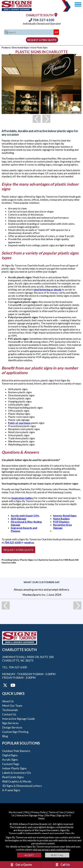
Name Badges (61, 519)
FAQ (27, 812)
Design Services (12, 727)
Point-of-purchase (19, 423)
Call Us (62, 865)
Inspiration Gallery (23, 498)
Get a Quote (21, 865)
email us (29, 542)
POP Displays (61, 522)
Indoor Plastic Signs (14, 768)
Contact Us (9, 714)
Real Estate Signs (13, 777)
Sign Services (10, 723)
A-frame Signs (11, 790)
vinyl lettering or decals (47, 289)
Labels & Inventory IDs (17, 773)
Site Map (50, 815)
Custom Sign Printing (15, 732)
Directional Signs (20, 48)
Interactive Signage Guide (18, 719)
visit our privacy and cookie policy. (52, 849)
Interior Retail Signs (65, 515)
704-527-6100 (41, 20)
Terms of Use (56, 812)
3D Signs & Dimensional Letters (22, 786)
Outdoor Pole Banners (16, 751)
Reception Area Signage (62, 526)
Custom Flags (11, 764)
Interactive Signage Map (30, 815)
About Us (8, 701)
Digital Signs (10, 755)
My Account (16, 812)
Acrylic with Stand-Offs (25, 515)
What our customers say (42, 582)
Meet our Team (12, 706)
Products (6, 48)
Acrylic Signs (10, 760)
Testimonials (10, 710)
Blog (5, 736)
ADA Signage (18, 519)
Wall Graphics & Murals (17, 781)
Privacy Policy (39, 812)
